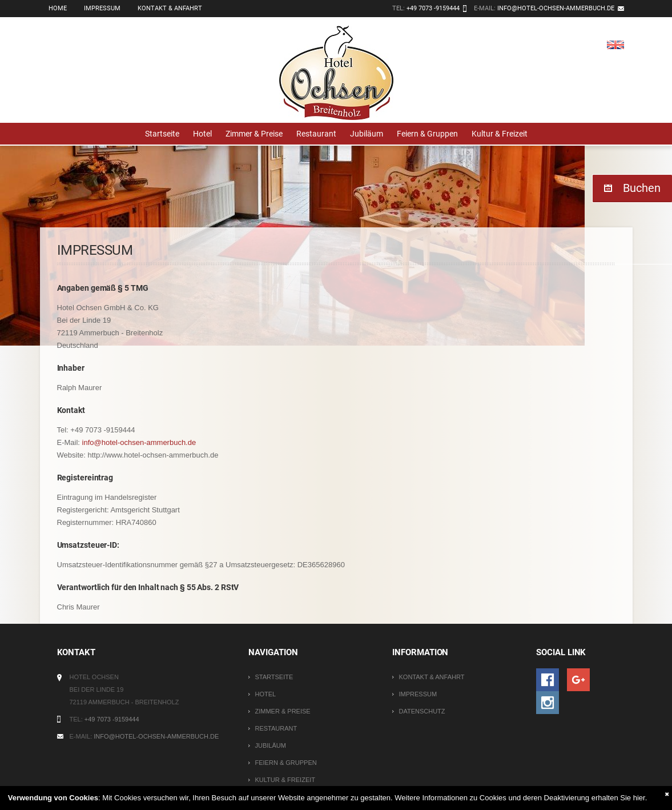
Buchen (642, 188)
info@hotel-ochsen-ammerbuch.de (556, 8)
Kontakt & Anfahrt (170, 8)
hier (639, 798)
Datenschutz (422, 711)
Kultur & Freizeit (500, 134)
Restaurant (316, 134)
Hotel (202, 134)
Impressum (102, 8)
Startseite (162, 134)
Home (58, 8)
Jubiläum (367, 134)
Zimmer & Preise (254, 134)
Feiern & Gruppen (427, 134)
